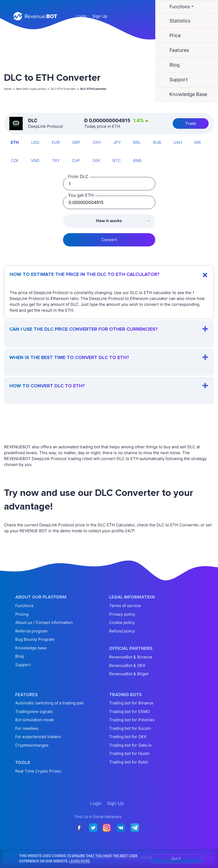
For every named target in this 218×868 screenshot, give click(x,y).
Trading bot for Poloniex (132, 720)
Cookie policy (122, 622)
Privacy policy (122, 614)
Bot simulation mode (35, 720)
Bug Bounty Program (35, 639)
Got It (176, 859)
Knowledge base (31, 648)
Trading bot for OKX (128, 737)
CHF (76, 161)
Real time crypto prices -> (33, 89)
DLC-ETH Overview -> (65, 89)
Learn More (80, 861)
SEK (96, 161)
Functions (24, 606)
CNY (97, 142)
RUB (157, 142)
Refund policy (122, 631)
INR (198, 142)
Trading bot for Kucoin (130, 728)
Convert (109, 240)
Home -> (9, 89)
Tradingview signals (34, 711)
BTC (117, 161)
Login (82, 16)
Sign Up (100, 16)
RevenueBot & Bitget (129, 674)
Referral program (31, 631)
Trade (191, 123)
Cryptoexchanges (32, 745)
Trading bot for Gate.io (130, 745)
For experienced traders (38, 737)
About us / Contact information (44, 622)
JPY (117, 142)
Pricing (22, 614)
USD (35, 142)
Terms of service (125, 606)
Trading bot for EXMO (129, 711)
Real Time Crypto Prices (38, 771)
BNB (137, 161)
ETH (15, 142)
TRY (56, 161)
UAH (178, 142)
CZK (15, 161)
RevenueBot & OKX (127, 666)
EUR (56, 142)
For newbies (27, 728)
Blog (19, 656)
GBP (76, 142)
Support (23, 665)
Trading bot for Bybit (128, 762)
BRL (137, 142)
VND (35, 161)
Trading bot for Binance (131, 703)
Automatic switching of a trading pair (50, 703)
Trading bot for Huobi (129, 753)
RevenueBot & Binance (131, 657)
